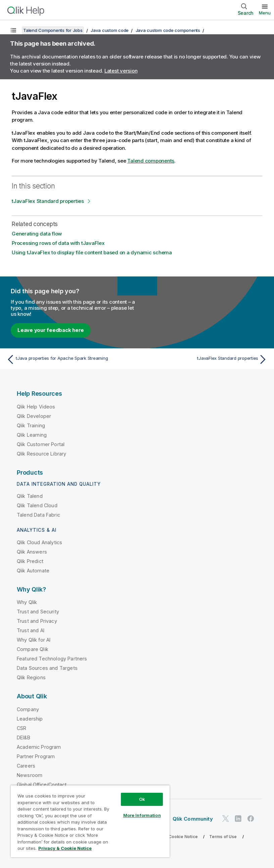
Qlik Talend (30, 496)
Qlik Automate (33, 571)
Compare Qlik (33, 649)
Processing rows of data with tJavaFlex (58, 243)
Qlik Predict (30, 561)
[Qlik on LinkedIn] (238, 819)
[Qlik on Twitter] (226, 819)
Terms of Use (223, 837)
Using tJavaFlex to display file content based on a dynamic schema (92, 252)
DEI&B (24, 737)
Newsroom (30, 775)
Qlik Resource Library (41, 454)
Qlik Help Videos (36, 407)
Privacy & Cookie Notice (173, 837)
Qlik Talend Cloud (37, 505)
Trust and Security (38, 612)
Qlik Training (31, 425)
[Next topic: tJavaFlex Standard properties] (204, 359)
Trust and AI (31, 630)
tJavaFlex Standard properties (48, 201)
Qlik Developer (34, 416)
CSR (21, 728)
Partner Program (36, 756)
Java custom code (110, 30)
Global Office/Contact (42, 785)
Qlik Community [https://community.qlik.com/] (193, 819)
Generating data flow (37, 234)
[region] (90, 821)
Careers (26, 766)
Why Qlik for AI (34, 640)
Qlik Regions (31, 677)
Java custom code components (168, 30)
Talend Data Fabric (38, 515)
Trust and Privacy (37, 621)
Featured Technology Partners (52, 659)
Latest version (121, 71)
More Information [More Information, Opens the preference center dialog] (142, 815)
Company (28, 709)
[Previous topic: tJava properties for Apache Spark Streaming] (70, 359)
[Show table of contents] (13, 30)
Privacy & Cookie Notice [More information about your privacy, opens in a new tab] (65, 848)
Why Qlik (27, 602)
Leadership (30, 719)
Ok (142, 799)
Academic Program (39, 747)
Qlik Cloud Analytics (39, 542)
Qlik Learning (32, 435)
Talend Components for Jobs (53, 30)
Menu (265, 13)
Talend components (151, 161)
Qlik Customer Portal (41, 444)
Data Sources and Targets (47, 668)
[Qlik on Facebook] (251, 819)
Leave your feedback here (51, 330)
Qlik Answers (32, 552)
